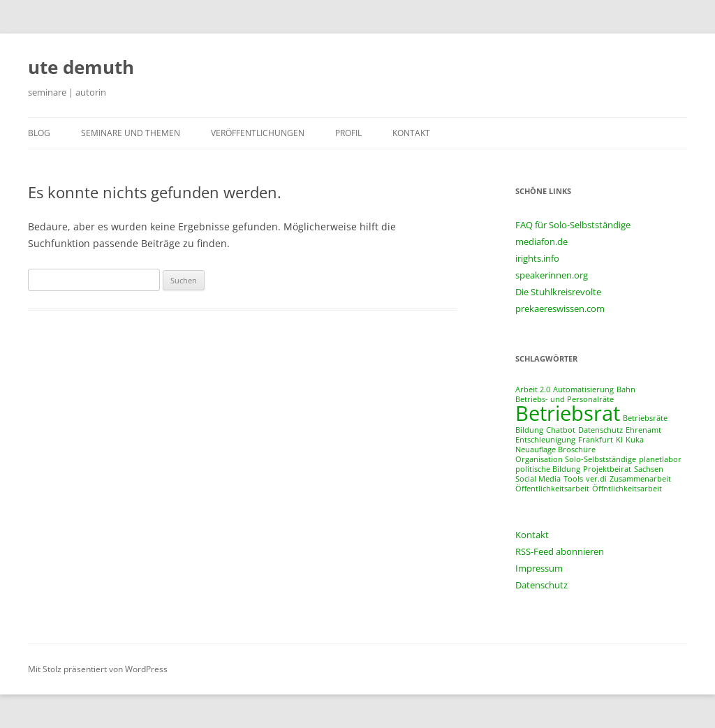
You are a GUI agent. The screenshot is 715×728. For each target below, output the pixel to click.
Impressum (539, 568)
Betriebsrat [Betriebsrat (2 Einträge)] (568, 413)
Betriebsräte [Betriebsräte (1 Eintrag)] (645, 418)
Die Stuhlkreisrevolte (558, 292)
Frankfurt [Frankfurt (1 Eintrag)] (596, 440)
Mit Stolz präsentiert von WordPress (98, 669)
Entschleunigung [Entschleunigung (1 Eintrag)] (545, 440)
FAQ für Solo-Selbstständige (573, 225)
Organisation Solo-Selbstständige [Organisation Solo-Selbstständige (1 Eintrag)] (576, 459)
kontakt (411, 133)
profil (348, 133)
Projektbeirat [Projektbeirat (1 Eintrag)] (607, 469)
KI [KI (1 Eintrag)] (619, 440)
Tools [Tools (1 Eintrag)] (573, 479)
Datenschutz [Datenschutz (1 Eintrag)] (600, 430)
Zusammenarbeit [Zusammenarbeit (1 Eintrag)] (640, 479)
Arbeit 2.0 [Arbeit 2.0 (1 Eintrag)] (533, 389)
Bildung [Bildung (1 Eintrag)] (529, 430)
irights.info (537, 258)
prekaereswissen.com (560, 309)
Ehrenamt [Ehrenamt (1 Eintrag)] (643, 430)
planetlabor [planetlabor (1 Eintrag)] (660, 459)
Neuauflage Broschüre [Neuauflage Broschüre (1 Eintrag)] (555, 450)
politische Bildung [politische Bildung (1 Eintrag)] (548, 469)
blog (39, 133)
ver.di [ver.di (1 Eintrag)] (596, 479)
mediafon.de (541, 242)
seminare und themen (131, 133)
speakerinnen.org (552, 275)
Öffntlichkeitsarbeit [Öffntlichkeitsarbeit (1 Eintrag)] (627, 489)
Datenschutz (541, 585)
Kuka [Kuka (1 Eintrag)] (635, 440)
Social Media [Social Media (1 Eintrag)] (538, 479)
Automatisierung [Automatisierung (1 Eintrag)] (583, 389)
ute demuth (81, 67)
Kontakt (532, 535)
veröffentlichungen (258, 133)
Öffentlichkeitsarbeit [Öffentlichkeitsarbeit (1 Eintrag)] (552, 489)
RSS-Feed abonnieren (560, 551)
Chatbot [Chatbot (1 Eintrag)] (561, 430)
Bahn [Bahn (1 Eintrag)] (626, 389)
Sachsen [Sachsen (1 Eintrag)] (649, 469)
